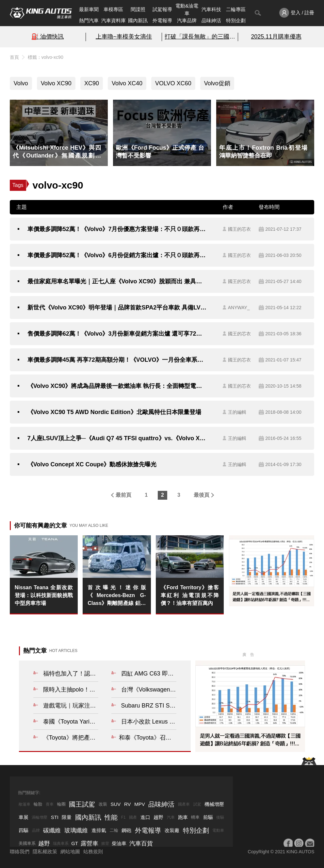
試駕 (197, 804)
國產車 (184, 804)
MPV (140, 804)
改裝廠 (172, 830)
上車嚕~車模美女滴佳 (124, 37)
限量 (67, 817)
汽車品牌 (187, 20)
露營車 (89, 843)
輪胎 (38, 804)
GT (75, 843)
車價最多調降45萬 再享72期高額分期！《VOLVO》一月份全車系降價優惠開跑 (118, 360)
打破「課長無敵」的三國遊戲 (200, 37)
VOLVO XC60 (173, 83)
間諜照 (138, 9)
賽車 (50, 804)
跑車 (183, 817)
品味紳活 (211, 20)
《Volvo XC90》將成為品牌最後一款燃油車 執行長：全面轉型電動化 (118, 386)
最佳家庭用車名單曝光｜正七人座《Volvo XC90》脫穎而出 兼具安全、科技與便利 (118, 281)
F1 (123, 817)
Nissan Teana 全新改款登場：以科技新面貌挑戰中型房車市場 (44, 595)
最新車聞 (89, 9)
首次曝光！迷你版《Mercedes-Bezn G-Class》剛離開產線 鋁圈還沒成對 (117, 596)
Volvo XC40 (127, 83)
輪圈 (61, 804)
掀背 (105, 843)
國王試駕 (82, 804)
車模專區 (113, 9)
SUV (116, 804)
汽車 (171, 817)
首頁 (14, 57)
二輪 (114, 830)
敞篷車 (24, 804)
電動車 (218, 830)
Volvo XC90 (56, 83)
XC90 (92, 83)
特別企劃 (236, 20)
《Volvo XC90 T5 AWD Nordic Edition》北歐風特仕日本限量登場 (114, 412)
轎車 (195, 817)
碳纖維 (52, 830)
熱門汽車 (89, 20)
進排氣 (99, 830)
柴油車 (119, 843)
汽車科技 (211, 9)
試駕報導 (162, 9)
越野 (158, 817)
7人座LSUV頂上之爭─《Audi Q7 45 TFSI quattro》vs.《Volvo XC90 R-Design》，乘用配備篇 (118, 438)
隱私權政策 (45, 851)
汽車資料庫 (113, 20)
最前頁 (123, 495)
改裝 (103, 804)
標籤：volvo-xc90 (46, 57)
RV (128, 804)
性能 (111, 817)
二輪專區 (236, 9)
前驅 (208, 817)
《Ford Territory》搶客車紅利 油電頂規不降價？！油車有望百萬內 (190, 595)
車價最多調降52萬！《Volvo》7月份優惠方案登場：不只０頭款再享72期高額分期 (118, 229)
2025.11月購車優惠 (276, 37)
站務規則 (93, 851)
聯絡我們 (20, 851)
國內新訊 (138, 20)
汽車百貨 (141, 843)
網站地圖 (70, 851)
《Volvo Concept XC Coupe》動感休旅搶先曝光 (92, 464)
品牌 (36, 830)
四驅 (24, 830)
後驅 (220, 817)
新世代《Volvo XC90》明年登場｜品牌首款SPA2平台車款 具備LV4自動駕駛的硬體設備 (118, 308)
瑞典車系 (61, 843)
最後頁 (202, 495)
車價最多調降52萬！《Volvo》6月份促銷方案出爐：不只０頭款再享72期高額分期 (118, 255)
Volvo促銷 (217, 83)
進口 (145, 817)
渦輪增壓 (40, 817)
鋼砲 (126, 830)
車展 (24, 817)
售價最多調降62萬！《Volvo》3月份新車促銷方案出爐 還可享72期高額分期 (118, 334)
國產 (133, 817)
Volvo (21, 83)
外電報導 (162, 20)
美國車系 (27, 843)
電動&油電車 (187, 9)
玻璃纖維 (76, 830)
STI (55, 817)
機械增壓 (214, 804)
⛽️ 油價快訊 (48, 37)
